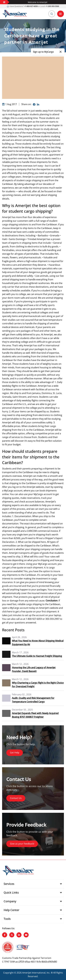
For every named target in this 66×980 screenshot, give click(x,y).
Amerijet (27, 177)
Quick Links (11, 893)
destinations (12, 235)
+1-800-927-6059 (31, 6)
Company (10, 901)
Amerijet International (34, 973)
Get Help (15, 753)
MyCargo (15, 608)
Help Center (11, 910)
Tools (7, 919)
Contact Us (16, 798)
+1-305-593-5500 (52, 6)
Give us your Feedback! (22, 844)
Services (9, 884)
